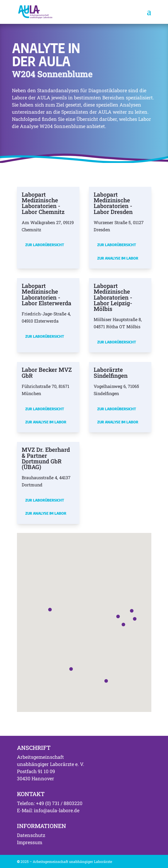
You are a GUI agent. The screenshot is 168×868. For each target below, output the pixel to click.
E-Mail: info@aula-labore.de (48, 810)
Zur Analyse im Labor (118, 258)
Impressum (30, 842)
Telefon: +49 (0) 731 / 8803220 (50, 803)
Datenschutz (31, 835)
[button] (118, 616)
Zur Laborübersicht (45, 245)
